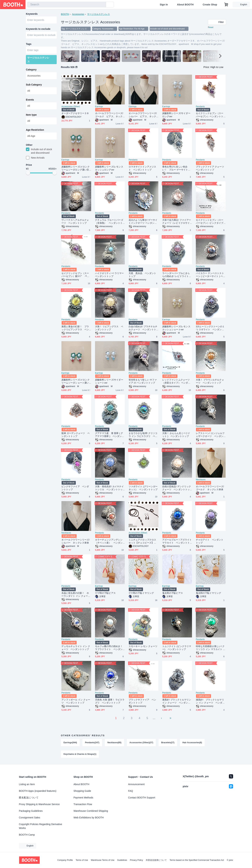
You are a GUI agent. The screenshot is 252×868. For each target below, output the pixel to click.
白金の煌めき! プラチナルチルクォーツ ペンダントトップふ (143, 328)
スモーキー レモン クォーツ (143, 646)
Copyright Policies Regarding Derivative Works (41, 826)
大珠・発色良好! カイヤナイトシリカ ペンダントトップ (109, 488)
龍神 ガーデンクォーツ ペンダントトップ (76, 435)
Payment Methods (83, 798)
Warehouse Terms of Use (103, 860)
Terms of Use (82, 860)
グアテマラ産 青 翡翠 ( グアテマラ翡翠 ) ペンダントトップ (109, 435)
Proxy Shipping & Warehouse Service (39, 804)
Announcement (136, 784)
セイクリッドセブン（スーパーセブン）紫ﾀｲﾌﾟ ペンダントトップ (75, 275)
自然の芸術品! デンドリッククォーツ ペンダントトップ (177, 488)
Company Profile (65, 860)
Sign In (164, 5)
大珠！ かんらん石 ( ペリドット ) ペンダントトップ (176, 435)
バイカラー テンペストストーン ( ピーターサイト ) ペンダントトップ (210, 275)
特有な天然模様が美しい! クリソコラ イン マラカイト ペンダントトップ (211, 648)
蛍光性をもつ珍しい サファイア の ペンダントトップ (143, 381)
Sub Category (34, 85)
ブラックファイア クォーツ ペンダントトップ (211, 168)
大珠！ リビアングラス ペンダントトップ (109, 328)
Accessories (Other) (71, 107)
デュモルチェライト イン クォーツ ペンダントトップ (76, 648)
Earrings (99, 107)
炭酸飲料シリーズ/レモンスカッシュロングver (109, 168)
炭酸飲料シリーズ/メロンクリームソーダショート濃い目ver (76, 381)
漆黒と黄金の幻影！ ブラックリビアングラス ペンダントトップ (75, 328)
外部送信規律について (156, 860)
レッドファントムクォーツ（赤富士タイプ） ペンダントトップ (176, 381)
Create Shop (210, 5)
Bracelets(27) (168, 743)
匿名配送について (29, 798)
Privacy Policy (136, 860)
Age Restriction (35, 130)
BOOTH (65, 14)
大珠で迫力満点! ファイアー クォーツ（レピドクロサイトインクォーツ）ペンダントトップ (177, 222)
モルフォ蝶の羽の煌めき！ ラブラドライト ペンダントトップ (109, 648)
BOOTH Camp (27, 835)
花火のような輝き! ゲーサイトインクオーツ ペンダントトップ (143, 222)
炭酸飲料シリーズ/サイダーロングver (176, 115)
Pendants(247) (92, 743)
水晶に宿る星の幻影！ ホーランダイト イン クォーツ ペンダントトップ (76, 595)
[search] (103, 5)
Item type (31, 115)
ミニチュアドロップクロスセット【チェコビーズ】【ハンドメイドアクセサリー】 (142, 541)
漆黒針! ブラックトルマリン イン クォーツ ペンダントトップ (177, 701)
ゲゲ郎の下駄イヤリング (141, 593)
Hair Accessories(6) (192, 743)
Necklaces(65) (114, 743)
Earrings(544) (70, 743)
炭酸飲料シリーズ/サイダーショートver (109, 381)
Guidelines (122, 860)
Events (30, 100)
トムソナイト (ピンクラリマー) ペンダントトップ (177, 648)
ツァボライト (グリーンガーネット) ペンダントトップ (143, 488)
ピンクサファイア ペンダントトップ (75, 488)
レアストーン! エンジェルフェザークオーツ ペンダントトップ (210, 435)
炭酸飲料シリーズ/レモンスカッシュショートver (176, 328)
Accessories (78, 14)
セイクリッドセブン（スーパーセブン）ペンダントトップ (210, 115)
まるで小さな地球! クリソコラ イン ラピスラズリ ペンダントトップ (143, 435)
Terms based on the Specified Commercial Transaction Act (197, 860)
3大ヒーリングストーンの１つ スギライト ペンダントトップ (210, 328)
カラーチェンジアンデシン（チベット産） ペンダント (109, 541)
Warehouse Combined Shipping (91, 811)
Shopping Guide (82, 791)
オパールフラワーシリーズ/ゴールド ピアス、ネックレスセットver (109, 115)
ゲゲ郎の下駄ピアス (105, 593)
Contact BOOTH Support (142, 798)
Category (31, 70)
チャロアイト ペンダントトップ (210, 541)
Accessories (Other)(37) (141, 743)
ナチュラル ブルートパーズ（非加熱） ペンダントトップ (109, 222)
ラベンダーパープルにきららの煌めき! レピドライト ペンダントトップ (177, 275)
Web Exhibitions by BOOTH (89, 818)
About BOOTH (185, 5)
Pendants (200, 107)
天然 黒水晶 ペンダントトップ (142, 275)
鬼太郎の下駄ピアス (173, 593)
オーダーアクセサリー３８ (75, 113)
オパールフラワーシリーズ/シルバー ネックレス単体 (76, 541)
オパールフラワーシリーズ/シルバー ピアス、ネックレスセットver (143, 115)
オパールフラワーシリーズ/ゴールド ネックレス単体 (210, 488)
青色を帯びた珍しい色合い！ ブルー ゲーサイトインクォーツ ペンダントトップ (176, 168)
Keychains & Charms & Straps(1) (80, 754)
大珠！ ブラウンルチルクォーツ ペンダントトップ (210, 381)
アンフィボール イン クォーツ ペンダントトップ (76, 701)
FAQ (131, 791)
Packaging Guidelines (31, 811)
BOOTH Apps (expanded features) (38, 791)
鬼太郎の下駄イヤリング (208, 593)
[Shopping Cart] (226, 5)
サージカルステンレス (99, 14)
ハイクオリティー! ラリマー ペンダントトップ (110, 275)
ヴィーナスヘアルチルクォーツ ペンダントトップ (75, 221)
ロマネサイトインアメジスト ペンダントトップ (142, 168)
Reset (211, 27)
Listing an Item (27, 784)
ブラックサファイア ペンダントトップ (142, 701)
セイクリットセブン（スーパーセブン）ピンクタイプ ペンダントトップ (211, 222)
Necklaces (201, 480)
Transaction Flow (83, 804)
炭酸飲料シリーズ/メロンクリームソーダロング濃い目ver (76, 168)
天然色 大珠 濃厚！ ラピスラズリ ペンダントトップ (110, 701)
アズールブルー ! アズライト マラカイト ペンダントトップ (177, 541)
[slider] (28, 173)
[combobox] (67, 5)
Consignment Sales (29, 818)
